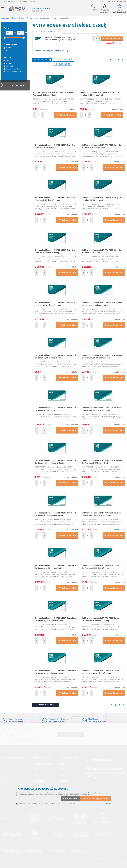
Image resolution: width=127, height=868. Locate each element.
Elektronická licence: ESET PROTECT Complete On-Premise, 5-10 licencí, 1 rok (55, 567)
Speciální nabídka (13, 69)
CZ (118, 1)
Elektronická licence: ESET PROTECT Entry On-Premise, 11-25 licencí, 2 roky (55, 199)
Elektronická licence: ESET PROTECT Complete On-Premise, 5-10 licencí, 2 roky (102, 619)
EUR (103, 2)
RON (113, 2)
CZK (108, 2)
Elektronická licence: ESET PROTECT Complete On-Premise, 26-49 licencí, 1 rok (55, 619)
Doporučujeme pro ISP (14, 72)
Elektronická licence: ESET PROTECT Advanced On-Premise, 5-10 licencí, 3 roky (102, 462)
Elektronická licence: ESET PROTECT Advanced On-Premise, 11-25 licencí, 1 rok (55, 357)
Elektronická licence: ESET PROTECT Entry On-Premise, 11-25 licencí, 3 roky (102, 251)
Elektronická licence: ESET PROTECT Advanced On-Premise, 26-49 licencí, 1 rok (102, 357)
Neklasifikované (69, 804)
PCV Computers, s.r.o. (17, 9)
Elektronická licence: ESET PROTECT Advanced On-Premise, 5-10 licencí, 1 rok (102, 304)
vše (7, 50)
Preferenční (31, 804)
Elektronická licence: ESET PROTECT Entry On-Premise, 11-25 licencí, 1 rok (100, 94)
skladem (9, 48)
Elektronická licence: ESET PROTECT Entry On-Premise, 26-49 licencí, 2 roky (102, 199)
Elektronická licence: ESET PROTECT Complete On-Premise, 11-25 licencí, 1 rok (102, 567)
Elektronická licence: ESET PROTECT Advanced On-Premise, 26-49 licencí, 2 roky (55, 462)
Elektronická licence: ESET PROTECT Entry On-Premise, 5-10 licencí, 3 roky (55, 251)
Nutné (21, 804)
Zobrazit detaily (105, 804)
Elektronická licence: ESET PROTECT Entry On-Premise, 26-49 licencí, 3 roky (55, 304)
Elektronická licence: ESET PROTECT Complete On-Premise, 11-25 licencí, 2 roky (55, 672)
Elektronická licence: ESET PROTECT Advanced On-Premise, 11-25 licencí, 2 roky (102, 409)
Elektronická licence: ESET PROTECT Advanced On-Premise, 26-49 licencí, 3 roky (102, 514)
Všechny (9, 61)
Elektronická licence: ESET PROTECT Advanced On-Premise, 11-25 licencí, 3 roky (55, 514)
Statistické (43, 804)
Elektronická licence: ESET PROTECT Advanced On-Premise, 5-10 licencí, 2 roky (55, 409)
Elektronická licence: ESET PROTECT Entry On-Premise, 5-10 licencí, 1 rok (59, 39)
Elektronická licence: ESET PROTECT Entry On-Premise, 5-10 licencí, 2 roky (102, 146)
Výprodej (9, 66)
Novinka (9, 63)
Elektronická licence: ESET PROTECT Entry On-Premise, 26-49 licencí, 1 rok (55, 146)
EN (121, 1)
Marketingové (55, 804)
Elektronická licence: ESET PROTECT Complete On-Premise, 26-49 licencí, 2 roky (102, 672)
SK (125, 1)
